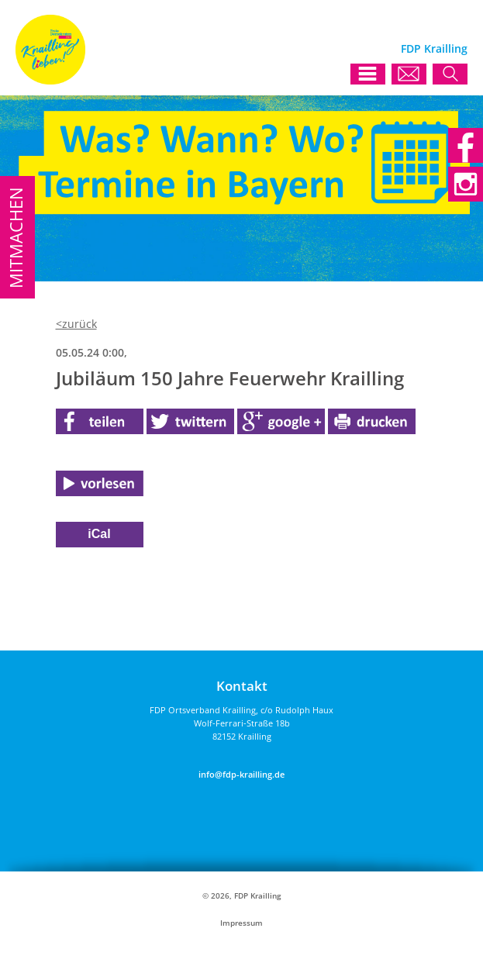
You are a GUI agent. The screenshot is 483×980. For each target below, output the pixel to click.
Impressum (241, 923)
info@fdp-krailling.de (241, 774)
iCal (99, 534)
